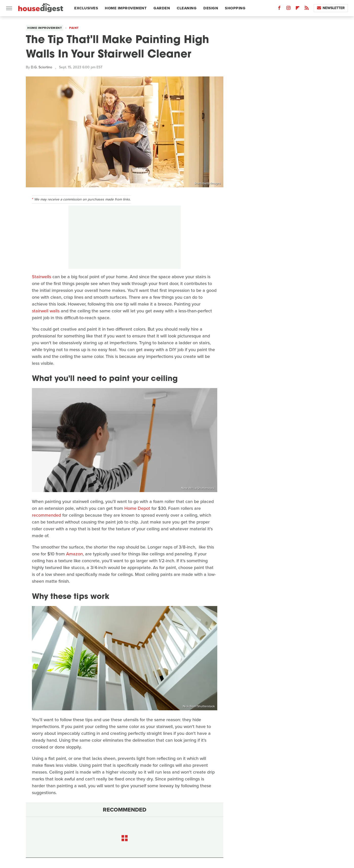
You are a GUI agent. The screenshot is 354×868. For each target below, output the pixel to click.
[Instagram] (288, 9)
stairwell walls (46, 311)
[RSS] (307, 9)
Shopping (235, 8)
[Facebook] (279, 9)
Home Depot (137, 508)
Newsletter (331, 8)
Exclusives (86, 8)
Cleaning (187, 8)
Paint (74, 28)
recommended (46, 515)
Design (211, 8)
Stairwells (42, 277)
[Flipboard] (298, 9)
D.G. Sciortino (42, 67)
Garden (162, 8)
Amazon (74, 554)
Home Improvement (126, 8)
